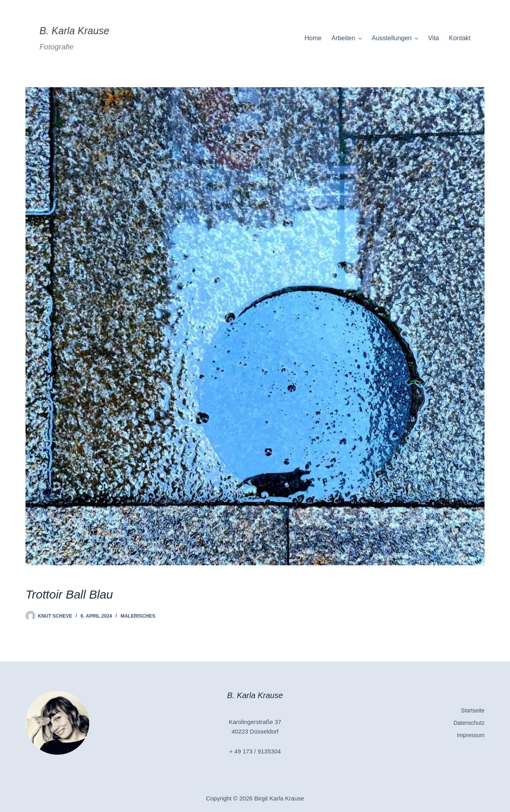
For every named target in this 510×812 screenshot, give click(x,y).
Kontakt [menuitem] (460, 38)
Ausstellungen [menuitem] (396, 38)
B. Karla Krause (74, 31)
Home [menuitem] (313, 38)
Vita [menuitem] (433, 38)
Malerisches (138, 616)
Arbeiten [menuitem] (348, 38)
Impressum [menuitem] (471, 735)
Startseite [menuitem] (473, 710)
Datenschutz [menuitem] (469, 723)
